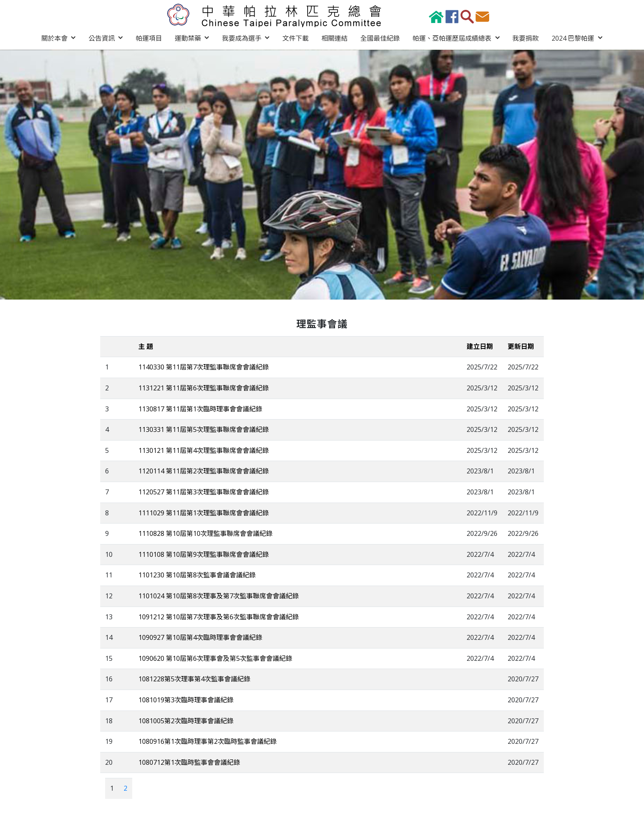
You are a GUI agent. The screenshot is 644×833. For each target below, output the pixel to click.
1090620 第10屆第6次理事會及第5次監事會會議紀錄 (215, 658)
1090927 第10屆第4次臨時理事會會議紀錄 (200, 637)
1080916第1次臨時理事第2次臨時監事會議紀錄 (208, 741)
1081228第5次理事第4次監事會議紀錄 (194, 678)
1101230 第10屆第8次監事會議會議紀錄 (197, 575)
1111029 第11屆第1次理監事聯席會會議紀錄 (204, 512)
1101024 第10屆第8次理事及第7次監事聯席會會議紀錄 (219, 595)
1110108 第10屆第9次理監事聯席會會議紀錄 (204, 554)
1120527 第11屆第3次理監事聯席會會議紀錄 (204, 491)
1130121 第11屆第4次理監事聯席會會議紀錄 (204, 450)
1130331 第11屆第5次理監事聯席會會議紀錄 (204, 429)
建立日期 (480, 346)
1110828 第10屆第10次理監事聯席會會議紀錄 (206, 533)
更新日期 (521, 346)
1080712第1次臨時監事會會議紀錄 (189, 762)
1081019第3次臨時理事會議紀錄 (186, 699)
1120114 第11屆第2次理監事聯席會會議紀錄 (204, 471)
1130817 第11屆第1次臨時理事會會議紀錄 (200, 408)
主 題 (146, 346)
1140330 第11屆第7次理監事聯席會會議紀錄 (204, 367)
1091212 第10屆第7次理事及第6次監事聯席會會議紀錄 (219, 616)
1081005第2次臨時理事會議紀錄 (186, 720)
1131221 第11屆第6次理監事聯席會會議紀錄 (204, 388)
